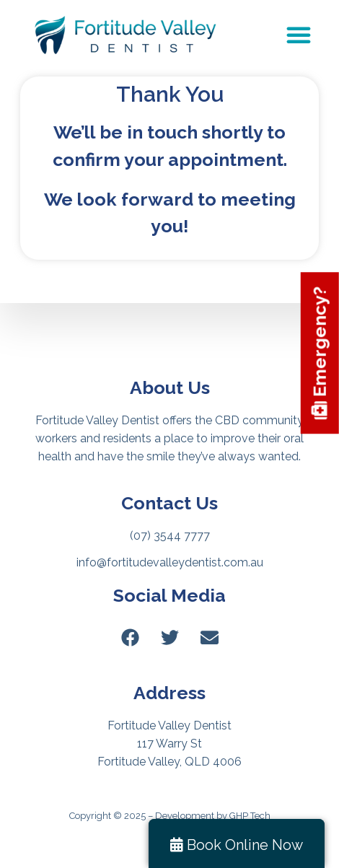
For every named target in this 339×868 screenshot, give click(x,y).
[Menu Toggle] (299, 35)
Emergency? (320, 354)
